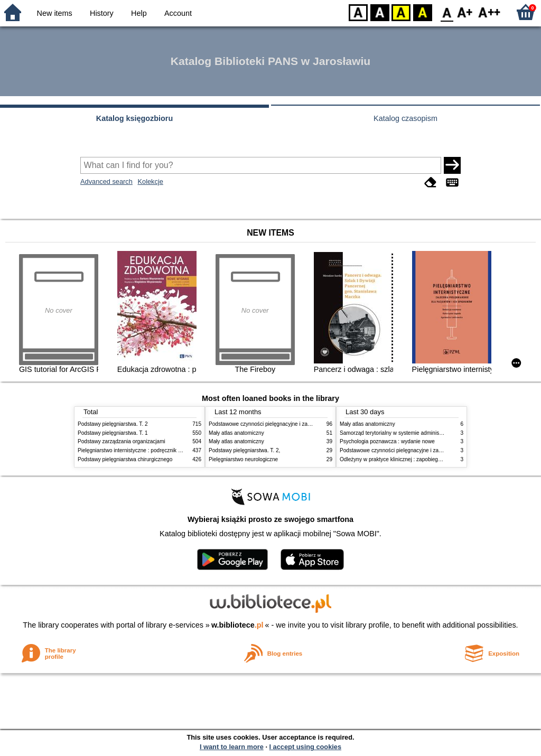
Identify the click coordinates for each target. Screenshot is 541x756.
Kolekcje (150, 181)
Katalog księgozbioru (135, 118)
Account (178, 13)
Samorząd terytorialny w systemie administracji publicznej (408, 433)
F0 (447, 12)
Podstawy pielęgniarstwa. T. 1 (113, 433)
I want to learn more (232, 747)
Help (139, 13)
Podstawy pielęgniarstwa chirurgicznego (125, 459)
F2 (489, 12)
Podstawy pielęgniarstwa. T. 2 (113, 424)
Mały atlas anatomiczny (236, 433)
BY (422, 12)
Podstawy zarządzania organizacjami (122, 441)
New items (55, 13)
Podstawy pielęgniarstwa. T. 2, (244, 450)
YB (401, 12)
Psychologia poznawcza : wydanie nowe (387, 441)
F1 (465, 12)
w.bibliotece (237, 625)
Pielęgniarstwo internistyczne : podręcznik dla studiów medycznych (157, 450)
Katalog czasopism (405, 118)
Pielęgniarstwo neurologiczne (243, 459)
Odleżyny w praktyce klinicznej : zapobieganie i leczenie (406, 459)
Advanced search (106, 181)
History (102, 13)
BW (380, 12)
